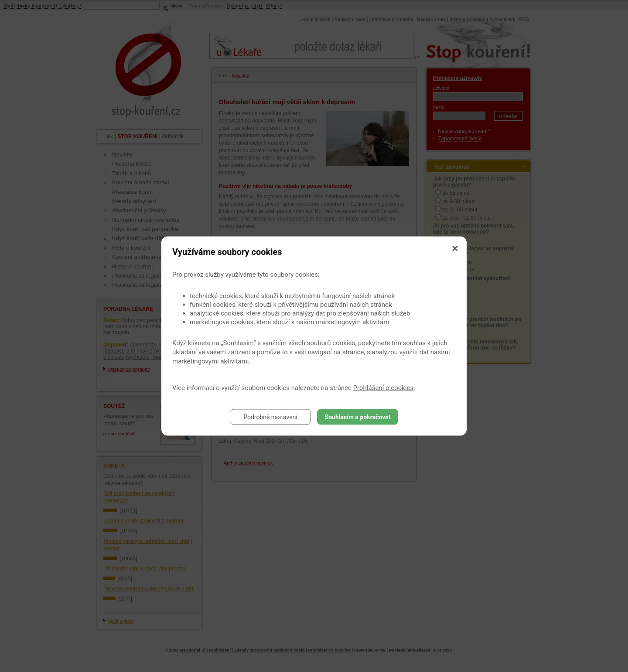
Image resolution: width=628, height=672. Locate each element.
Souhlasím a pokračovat (358, 417)
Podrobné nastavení (270, 417)
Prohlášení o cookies (384, 388)
